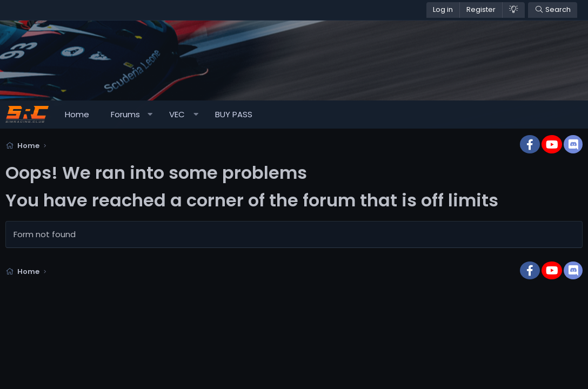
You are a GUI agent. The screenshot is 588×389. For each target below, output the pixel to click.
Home (77, 114)
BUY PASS (234, 114)
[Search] (553, 10)
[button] (150, 115)
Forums (125, 114)
